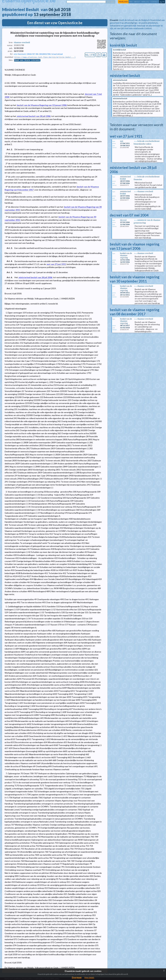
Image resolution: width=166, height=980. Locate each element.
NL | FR (90, 55)
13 (36, 14)
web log (145, 2)
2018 (66, 9)
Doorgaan (77, 977)
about (137, 2)
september (50, 14)
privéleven (123, 2)
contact (155, 2)
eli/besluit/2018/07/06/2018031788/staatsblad (38, 54)
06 (51, 9)
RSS (131, 2)
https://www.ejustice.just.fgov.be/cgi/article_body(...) (45, 57)
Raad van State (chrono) (27, 61)
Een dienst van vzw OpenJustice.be (55, 23)
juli (57, 9)
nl (161, 2)
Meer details (89, 977)
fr (163, 2)
